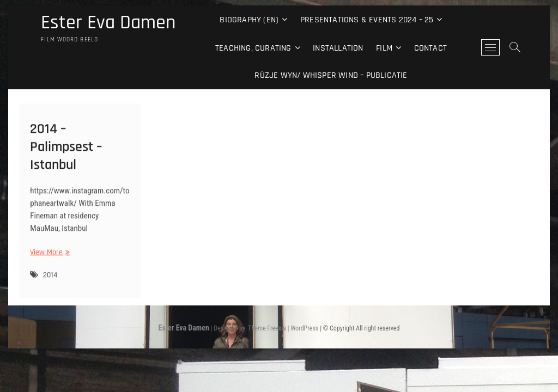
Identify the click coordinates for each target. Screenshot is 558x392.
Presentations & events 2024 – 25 (367, 20)
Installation (338, 48)
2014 (50, 280)
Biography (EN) (249, 20)
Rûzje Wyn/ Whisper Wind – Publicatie (331, 75)
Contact (430, 48)
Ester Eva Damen (108, 23)
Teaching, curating (253, 48)
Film (384, 48)
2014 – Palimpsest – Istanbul (66, 151)
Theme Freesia (267, 328)
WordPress (304, 328)
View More (48, 257)
